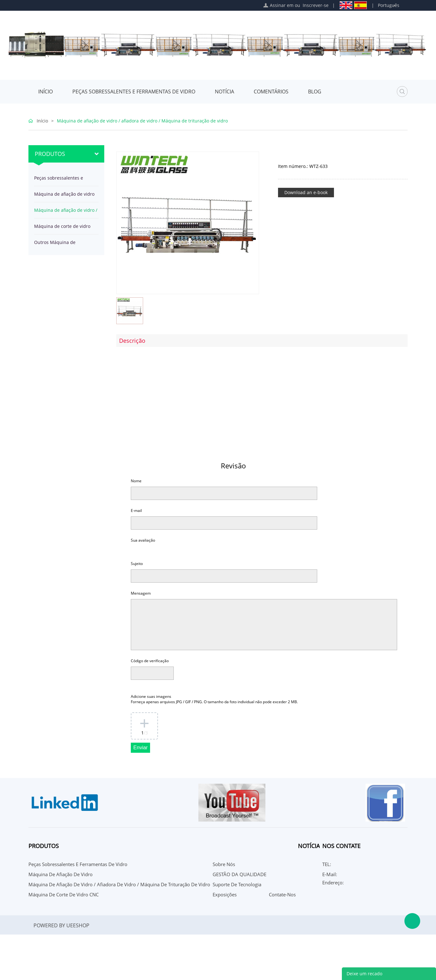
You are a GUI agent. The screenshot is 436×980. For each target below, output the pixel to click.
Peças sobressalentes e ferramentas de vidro (134, 92)
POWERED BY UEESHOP (61, 925)
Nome (136, 481)
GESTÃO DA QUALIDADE (239, 874)
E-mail (136, 511)
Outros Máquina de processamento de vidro (60, 245)
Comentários (271, 92)
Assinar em (282, 5)
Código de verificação (150, 661)
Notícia (224, 92)
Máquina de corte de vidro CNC (62, 229)
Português (389, 5)
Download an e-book (306, 192)
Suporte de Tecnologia (237, 884)
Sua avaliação (143, 540)
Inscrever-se (316, 5)
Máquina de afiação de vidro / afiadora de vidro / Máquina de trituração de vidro (142, 121)
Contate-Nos (282, 894)
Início (45, 92)
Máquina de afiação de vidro (64, 194)
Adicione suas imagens (214, 699)
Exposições (225, 894)
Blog (315, 92)
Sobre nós (224, 864)
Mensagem (141, 593)
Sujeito (137, 564)
